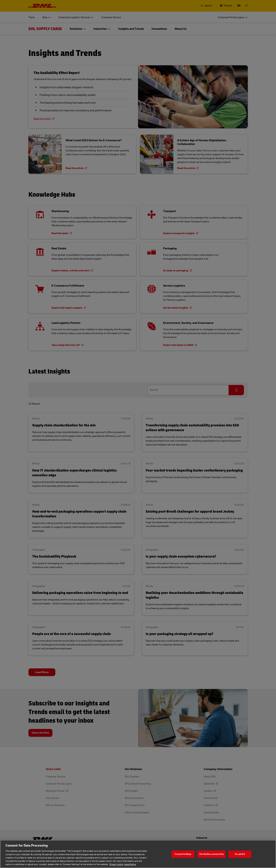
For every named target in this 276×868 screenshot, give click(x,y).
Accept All (240, 854)
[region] (138, 854)
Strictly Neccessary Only (211, 854)
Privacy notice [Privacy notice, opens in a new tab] (116, 864)
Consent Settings (183, 854)
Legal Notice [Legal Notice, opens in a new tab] (130, 864)
